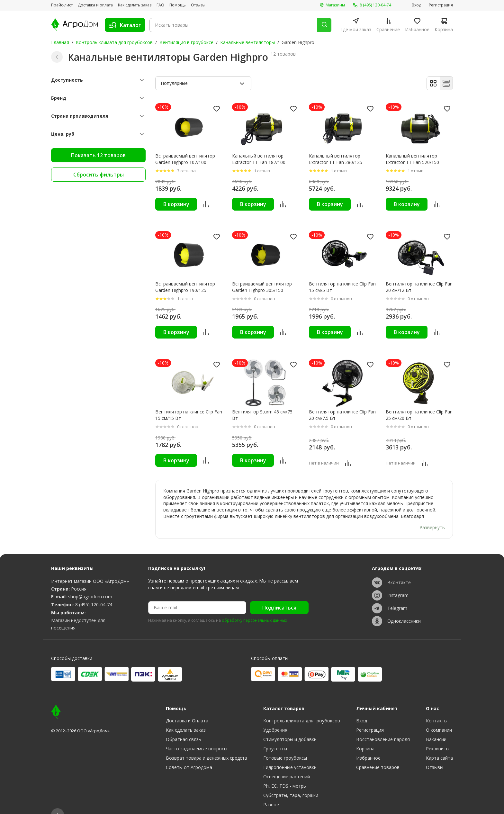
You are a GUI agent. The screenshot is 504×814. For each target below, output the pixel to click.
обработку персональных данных (254, 608)
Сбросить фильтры (99, 175)
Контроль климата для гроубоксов (114, 42)
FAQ (160, 5)
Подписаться (279, 595)
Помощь (178, 5)
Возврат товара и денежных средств (207, 746)
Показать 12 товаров (98, 155)
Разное (271, 792)
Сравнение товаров (378, 755)
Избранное (368, 746)
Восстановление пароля (383, 727)
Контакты (437, 708)
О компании (439, 718)
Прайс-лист (62, 5)
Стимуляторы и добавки (290, 727)
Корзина (365, 736)
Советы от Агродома (189, 755)
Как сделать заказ (135, 5)
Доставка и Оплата (187, 708)
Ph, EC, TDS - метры (285, 774)
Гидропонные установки (290, 755)
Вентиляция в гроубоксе (186, 42)
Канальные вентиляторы (248, 42)
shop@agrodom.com (90, 584)
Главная (60, 42)
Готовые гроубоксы (285, 746)
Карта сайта (439, 746)
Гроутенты (275, 736)
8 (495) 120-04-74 (94, 592)
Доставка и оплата (95, 5)
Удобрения (275, 718)
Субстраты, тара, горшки (291, 783)
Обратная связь (184, 727)
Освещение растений (287, 764)
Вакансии (436, 727)
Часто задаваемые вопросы (197, 736)
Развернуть (432, 515)
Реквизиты (438, 736)
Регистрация (441, 5)
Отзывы (198, 5)
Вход (416, 5)
